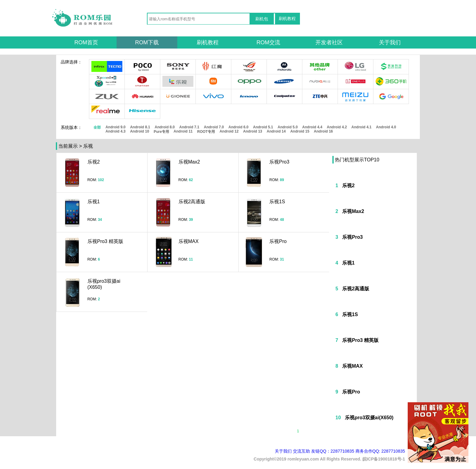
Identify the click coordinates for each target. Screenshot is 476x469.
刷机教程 (287, 19)
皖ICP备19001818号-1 (384, 459)
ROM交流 (268, 42)
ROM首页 (86, 42)
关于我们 (390, 42)
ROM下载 (147, 42)
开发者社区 (329, 42)
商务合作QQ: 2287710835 (380, 451)
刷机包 (262, 19)
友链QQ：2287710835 (333, 451)
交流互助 (301, 451)
